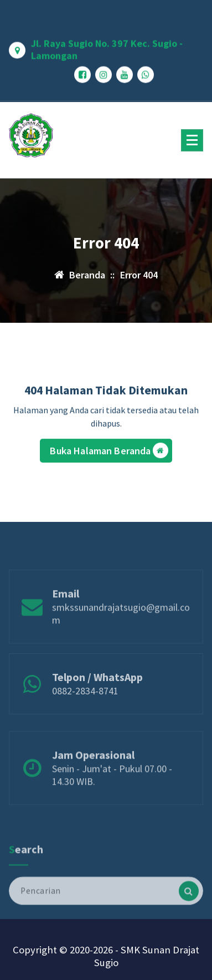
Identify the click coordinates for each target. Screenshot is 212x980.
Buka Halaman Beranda (109, 453)
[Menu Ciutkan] (192, 140)
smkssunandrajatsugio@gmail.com (121, 629)
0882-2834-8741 (85, 704)
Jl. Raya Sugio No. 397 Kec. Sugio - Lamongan (107, 46)
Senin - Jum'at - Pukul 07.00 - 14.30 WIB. (112, 791)
